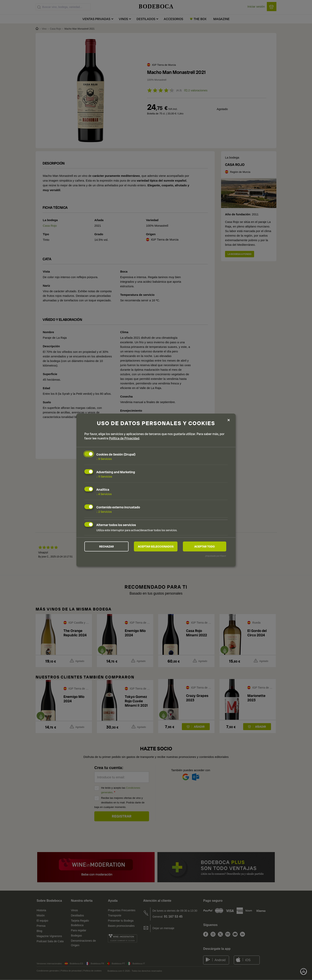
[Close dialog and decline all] (229, 420)
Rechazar (106, 547)
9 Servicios (104, 459)
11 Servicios (104, 476)
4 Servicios (104, 494)
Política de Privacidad (124, 438)
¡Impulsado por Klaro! (216, 556)
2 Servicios (104, 512)
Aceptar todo (204, 547)
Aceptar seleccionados (156, 547)
